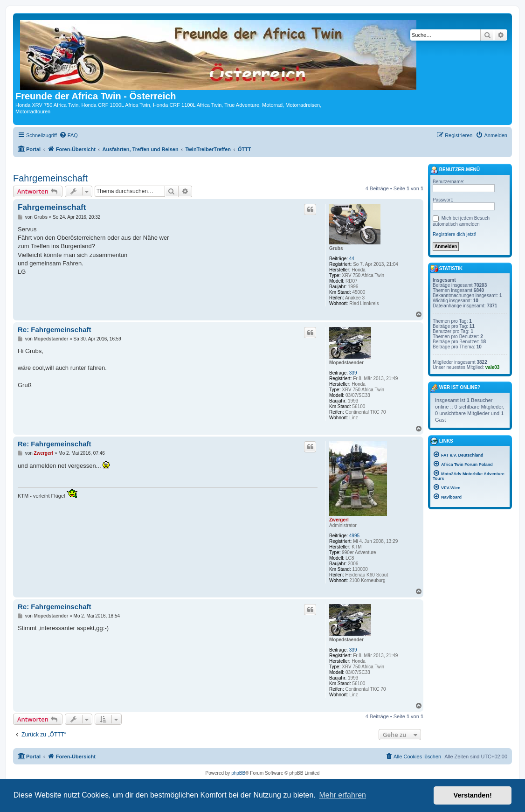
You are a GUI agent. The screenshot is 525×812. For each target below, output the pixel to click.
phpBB (238, 773)
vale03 (493, 367)
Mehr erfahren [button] (342, 795)
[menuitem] (69, 135)
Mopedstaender (346, 363)
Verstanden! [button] (473, 795)
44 (352, 259)
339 (353, 373)
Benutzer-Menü (455, 170)
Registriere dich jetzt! (454, 234)
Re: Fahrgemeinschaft (55, 330)
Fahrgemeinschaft (50, 178)
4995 (354, 536)
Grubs (336, 248)
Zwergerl (339, 520)
